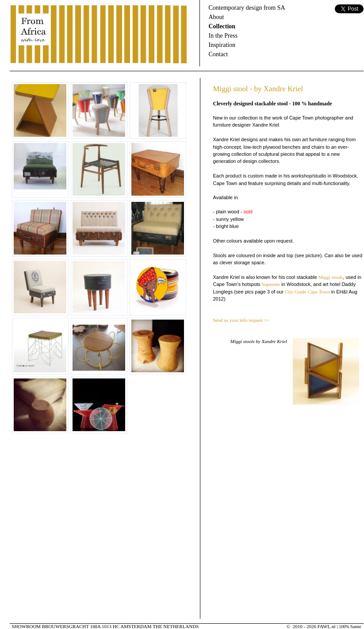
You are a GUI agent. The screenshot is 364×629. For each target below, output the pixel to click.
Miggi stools (331, 277)
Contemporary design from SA (247, 8)
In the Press (223, 36)
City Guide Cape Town (307, 292)
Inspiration (222, 45)
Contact (218, 54)
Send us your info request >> (241, 320)
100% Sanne (350, 627)
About (216, 17)
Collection (222, 26)
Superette (271, 284)
